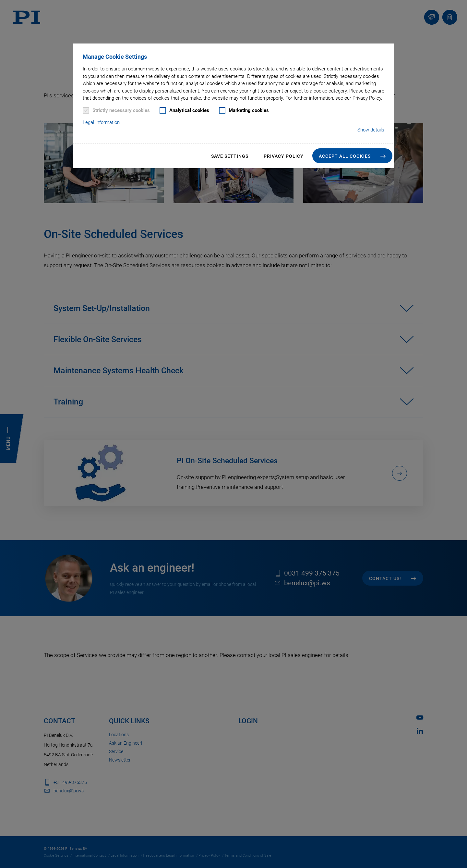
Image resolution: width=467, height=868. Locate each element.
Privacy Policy (284, 156)
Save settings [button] (230, 156)
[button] (352, 156)
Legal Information (101, 122)
